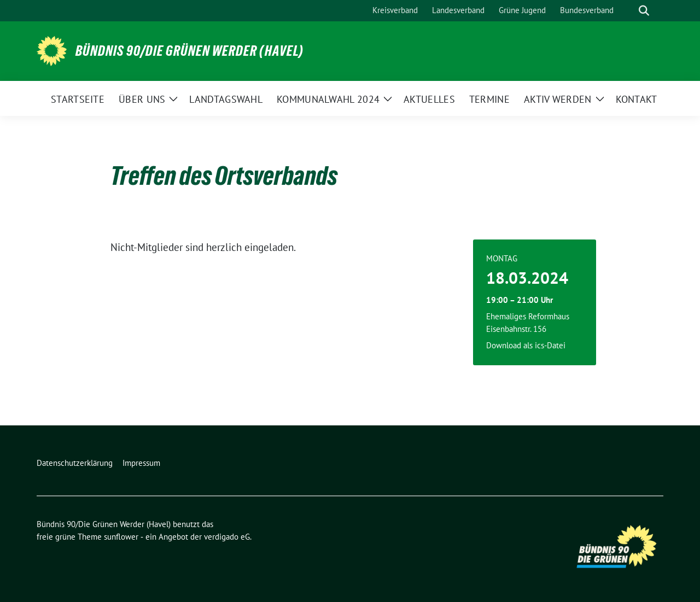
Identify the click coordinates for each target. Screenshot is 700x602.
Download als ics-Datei (526, 345)
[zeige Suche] (644, 11)
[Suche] (628, 11)
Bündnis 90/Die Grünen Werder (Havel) (189, 51)
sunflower (121, 537)
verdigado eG (227, 537)
